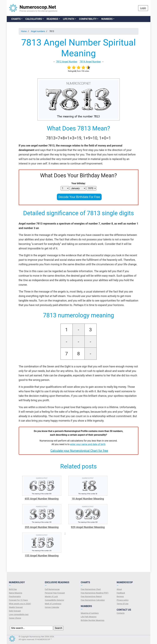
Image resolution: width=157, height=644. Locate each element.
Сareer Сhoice (15, 618)
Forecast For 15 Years (18, 600)
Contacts (121, 613)
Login (143, 8)
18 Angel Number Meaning (88, 499)
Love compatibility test (19, 614)
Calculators (34, 19)
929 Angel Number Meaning (88, 527)
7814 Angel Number (90, 62)
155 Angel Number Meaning (42, 556)
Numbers (107, 19)
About (119, 589)
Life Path (69, 19)
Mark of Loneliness (53, 604)
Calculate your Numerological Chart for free (79, 451)
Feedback (121, 593)
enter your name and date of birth (88, 444)
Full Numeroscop (52, 589)
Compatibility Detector (55, 600)
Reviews (120, 596)
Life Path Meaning (89, 617)
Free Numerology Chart (91, 589)
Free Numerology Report (91, 596)
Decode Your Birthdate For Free (79, 197)
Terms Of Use (123, 604)
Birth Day (13, 589)
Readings (52, 19)
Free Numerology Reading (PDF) (95, 593)
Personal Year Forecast (55, 593)
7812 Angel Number (67, 62)
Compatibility (88, 19)
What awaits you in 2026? (20, 604)
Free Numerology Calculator (93, 600)
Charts (16, 19)
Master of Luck (51, 596)
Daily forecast (15, 611)
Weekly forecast (16, 607)
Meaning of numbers (90, 613)
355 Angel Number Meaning (42, 527)
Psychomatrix (15, 596)
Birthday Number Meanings (93, 620)
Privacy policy (123, 600)
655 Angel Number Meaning (42, 499)
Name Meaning (16, 593)
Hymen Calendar (52, 607)
